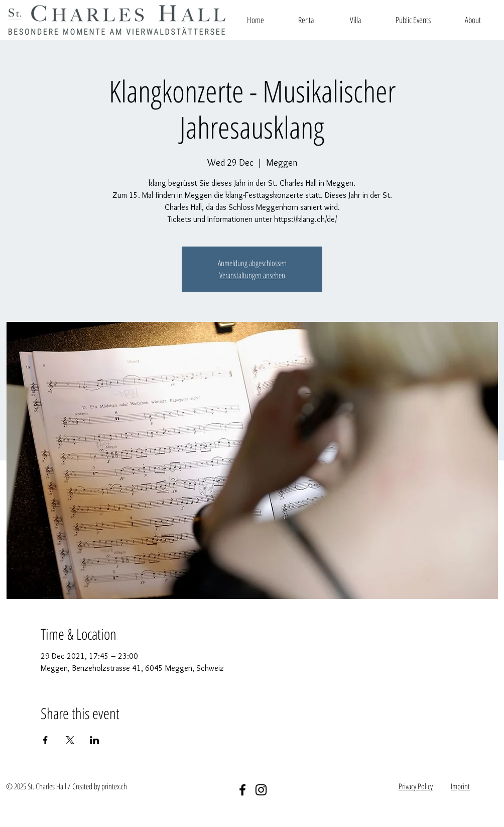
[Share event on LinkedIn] (95, 740)
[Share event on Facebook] (45, 740)
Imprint (460, 786)
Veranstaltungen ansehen (252, 275)
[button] (307, 20)
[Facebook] (242, 790)
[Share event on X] (70, 740)
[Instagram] (261, 790)
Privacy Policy (416, 786)
